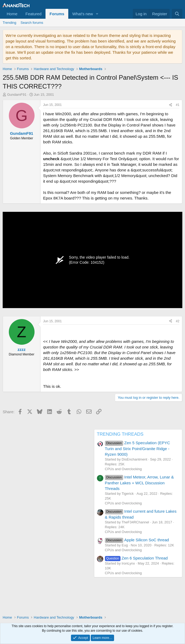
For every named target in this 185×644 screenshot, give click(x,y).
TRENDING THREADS (120, 434)
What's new (83, 14)
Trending (10, 23)
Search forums (32, 23)
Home (12, 14)
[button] (97, 14)
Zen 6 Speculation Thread (136, 558)
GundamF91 (17, 95)
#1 (178, 105)
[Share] (171, 105)
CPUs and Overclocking (123, 469)
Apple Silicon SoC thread (137, 540)
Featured (33, 14)
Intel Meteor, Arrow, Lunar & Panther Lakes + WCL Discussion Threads (139, 483)
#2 (178, 321)
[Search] (177, 14)
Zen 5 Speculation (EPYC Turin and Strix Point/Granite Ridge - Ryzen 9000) (138, 448)
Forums (57, 14)
